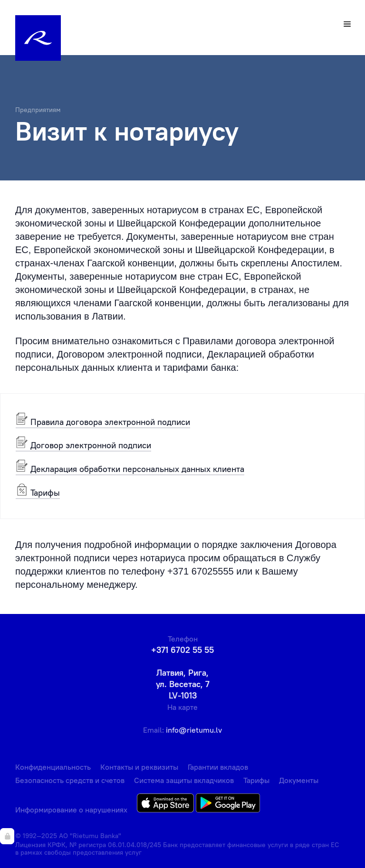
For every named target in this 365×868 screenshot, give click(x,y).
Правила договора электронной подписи (103, 421)
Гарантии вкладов (218, 767)
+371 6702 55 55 (182, 650)
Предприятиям (38, 110)
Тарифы (38, 492)
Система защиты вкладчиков (184, 780)
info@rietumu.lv (194, 730)
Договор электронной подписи (83, 445)
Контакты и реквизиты (139, 767)
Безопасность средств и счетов (70, 780)
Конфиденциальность (53, 767)
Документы (299, 780)
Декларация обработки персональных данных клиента (130, 468)
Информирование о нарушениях (71, 810)
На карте (182, 707)
